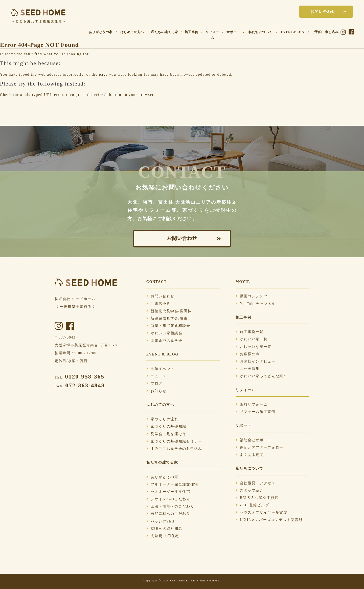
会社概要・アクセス (256, 483)
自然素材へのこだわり (168, 514)
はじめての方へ (132, 32)
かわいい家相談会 (164, 333)
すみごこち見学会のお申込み (174, 449)
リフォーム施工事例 (256, 412)
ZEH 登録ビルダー (254, 505)
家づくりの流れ (162, 419)
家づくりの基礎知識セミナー (174, 441)
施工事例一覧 (250, 332)
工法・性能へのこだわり (170, 506)
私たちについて (260, 32)
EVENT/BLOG (293, 32)
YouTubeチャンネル (256, 304)
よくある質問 (250, 455)
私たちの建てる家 (164, 32)
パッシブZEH (161, 521)
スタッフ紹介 (250, 490)
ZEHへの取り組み (164, 529)
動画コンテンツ (252, 296)
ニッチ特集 (248, 369)
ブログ (154, 383)
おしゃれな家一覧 (254, 347)
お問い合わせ (323, 12)
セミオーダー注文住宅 (168, 492)
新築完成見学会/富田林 (169, 311)
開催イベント (160, 369)
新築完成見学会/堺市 (167, 318)
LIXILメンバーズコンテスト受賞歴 (269, 520)
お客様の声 (248, 354)
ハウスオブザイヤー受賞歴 (261, 512)
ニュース (156, 376)
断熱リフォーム (252, 404)
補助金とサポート (254, 440)
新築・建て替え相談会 (168, 326)
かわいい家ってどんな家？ (261, 376)
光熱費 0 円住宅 (163, 536)
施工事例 (192, 32)
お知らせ (156, 391)
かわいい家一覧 (252, 339)
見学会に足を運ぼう (166, 434)
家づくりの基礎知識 (166, 426)
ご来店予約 (158, 304)
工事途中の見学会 (164, 341)
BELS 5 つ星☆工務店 (257, 498)
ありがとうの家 (101, 32)
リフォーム (212, 35)
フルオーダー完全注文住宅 (172, 484)
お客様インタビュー (256, 361)
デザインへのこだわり (168, 499)
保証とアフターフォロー (259, 447)
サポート (233, 32)
